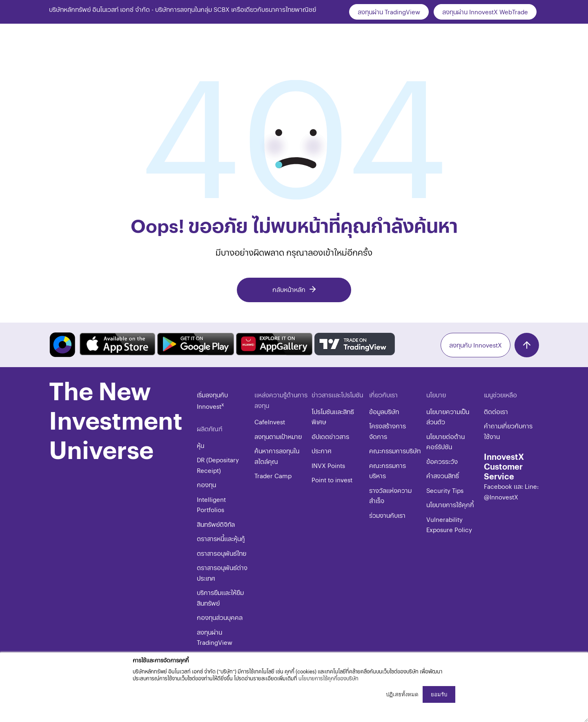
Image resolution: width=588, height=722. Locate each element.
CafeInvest (270, 422)
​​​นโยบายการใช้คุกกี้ (450, 505)
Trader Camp (273, 476)
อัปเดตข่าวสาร (330, 436)
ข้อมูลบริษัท (384, 411)
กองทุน (206, 485)
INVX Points (328, 465)
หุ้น (200, 445)
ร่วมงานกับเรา (387, 515)
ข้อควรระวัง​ (442, 461)
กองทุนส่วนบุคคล (220, 617)
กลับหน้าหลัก (289, 289)
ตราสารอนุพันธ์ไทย (222, 553)
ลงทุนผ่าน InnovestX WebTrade (485, 12)
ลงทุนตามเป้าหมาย (278, 436)
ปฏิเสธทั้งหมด (402, 694)
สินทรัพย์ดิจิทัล (216, 524)
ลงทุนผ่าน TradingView (389, 12)
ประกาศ (322, 451)
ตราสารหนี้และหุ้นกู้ (221, 538)
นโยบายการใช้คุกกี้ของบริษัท (329, 678)
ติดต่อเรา (496, 411)
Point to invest (332, 480)
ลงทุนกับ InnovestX (476, 345)
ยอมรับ (439, 694)
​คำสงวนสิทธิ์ (443, 476)
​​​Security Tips (445, 490)
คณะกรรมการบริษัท (395, 451)
